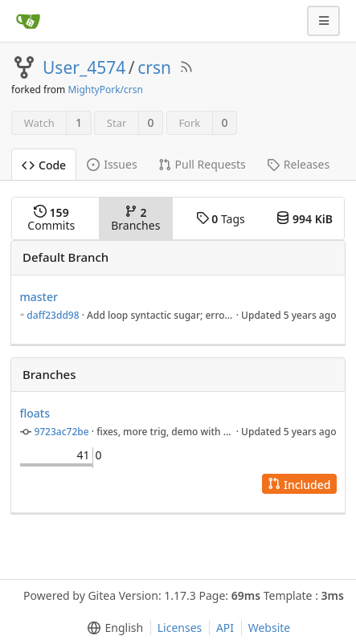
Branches (135, 219)
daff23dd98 (53, 315)
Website (270, 628)
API (225, 628)
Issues (112, 164)
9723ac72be (61, 432)
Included (299, 485)
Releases (298, 164)
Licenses (180, 628)
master (39, 297)
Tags (221, 219)
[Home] (28, 21)
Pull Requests (202, 164)
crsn (154, 67)
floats (35, 413)
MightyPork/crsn (105, 90)
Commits (51, 219)
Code (44, 165)
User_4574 (84, 67)
